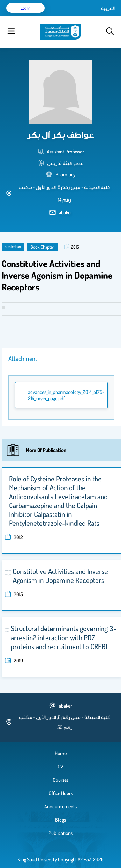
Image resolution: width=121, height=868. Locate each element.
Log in (26, 8)
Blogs (60, 820)
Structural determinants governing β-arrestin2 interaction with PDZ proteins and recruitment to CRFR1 (64, 637)
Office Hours (61, 793)
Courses (61, 780)
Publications (60, 833)
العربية (108, 8)
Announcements (60, 806)
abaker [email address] (65, 212)
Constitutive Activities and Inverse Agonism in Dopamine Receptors (60, 576)
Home (61, 753)
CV (60, 767)
